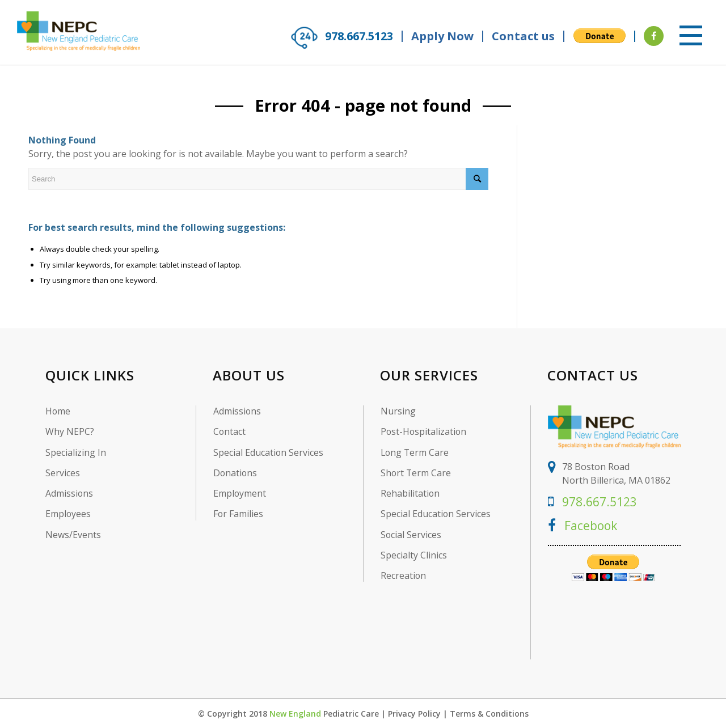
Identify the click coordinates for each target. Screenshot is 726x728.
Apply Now (442, 36)
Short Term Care (416, 473)
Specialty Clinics (414, 555)
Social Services (411, 535)
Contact (230, 432)
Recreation (404, 576)
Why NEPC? (70, 432)
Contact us (523, 36)
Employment (240, 494)
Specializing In (76, 452)
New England (295, 713)
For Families (239, 514)
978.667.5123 (356, 36)
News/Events (73, 535)
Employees (68, 514)
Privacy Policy (414, 713)
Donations (236, 473)
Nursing (398, 411)
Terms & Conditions (489, 713)
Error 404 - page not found (363, 105)
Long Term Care (415, 452)
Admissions (69, 494)
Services (63, 473)
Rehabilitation (410, 494)
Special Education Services (269, 452)
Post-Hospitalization (424, 432)
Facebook (584, 524)
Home (58, 411)
